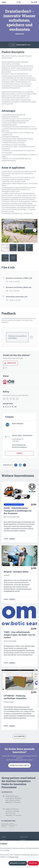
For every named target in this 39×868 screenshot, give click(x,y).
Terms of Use (24, 837)
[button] (35, 230)
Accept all (33, 863)
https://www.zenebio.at (19, 447)
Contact (4, 837)
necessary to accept (18, 863)
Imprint (4, 840)
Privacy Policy (14, 857)
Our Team (23, 840)
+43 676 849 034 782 (19, 445)
